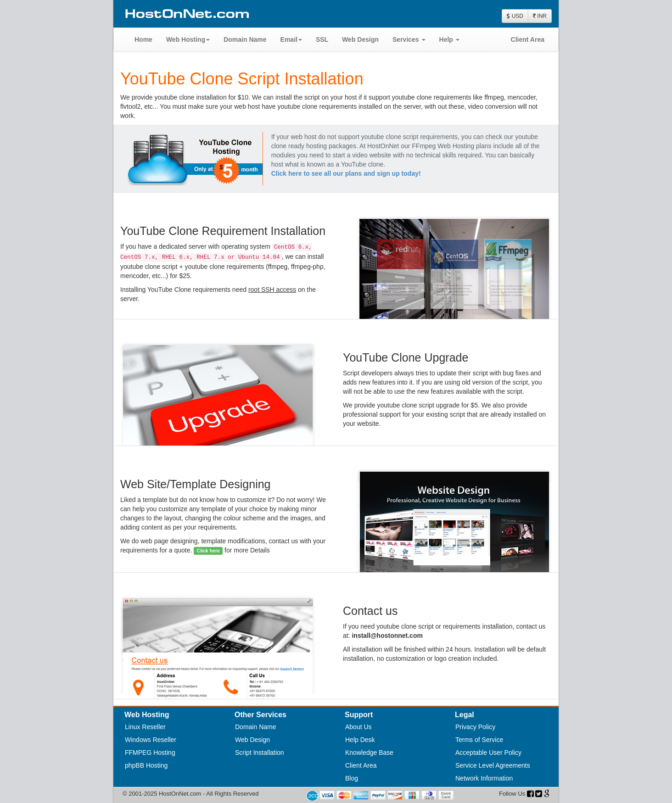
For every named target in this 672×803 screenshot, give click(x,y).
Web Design (360, 39)
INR (540, 16)
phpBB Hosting (146, 765)
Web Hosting (188, 39)
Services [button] (409, 39)
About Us (358, 727)
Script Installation (260, 753)
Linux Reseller (145, 727)
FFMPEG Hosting (150, 753)
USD (515, 16)
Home (143, 39)
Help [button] (449, 39)
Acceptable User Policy (488, 753)
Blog (352, 778)
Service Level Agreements (493, 765)
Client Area (528, 39)
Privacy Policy (475, 727)
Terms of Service (479, 740)
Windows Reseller (151, 740)
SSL (322, 39)
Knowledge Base (369, 753)
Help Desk (360, 740)
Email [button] (291, 39)
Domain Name (245, 39)
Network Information (484, 778)
